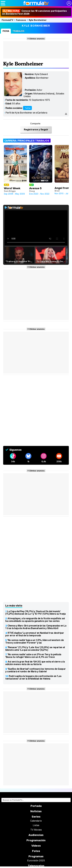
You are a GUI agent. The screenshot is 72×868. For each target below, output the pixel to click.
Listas (36, 825)
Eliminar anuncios (37, 39)
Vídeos (36, 846)
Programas (36, 856)
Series (36, 817)
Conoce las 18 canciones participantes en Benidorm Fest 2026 (34, 12)
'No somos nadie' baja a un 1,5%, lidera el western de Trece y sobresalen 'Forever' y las (35, 641)
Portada (36, 806)
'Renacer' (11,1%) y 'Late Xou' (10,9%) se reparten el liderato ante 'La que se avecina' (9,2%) (35, 649)
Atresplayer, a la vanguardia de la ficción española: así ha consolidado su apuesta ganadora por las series (35, 620)
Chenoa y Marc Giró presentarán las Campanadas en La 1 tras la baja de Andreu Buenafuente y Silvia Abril (36, 627)
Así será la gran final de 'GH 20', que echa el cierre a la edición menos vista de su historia (35, 663)
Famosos (21, 20)
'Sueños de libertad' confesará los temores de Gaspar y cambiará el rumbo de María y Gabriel (35, 670)
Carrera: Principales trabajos (27, 141)
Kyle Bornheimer (38, 20)
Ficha (6, 31)
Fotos (36, 851)
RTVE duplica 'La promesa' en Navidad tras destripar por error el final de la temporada (35, 634)
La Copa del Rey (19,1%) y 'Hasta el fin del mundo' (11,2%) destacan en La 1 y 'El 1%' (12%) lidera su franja (35, 613)
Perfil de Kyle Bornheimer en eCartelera (26, 113)
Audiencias (36, 835)
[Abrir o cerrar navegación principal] (3, 3)
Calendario (36, 821)
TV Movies (36, 830)
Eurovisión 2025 (36, 860)
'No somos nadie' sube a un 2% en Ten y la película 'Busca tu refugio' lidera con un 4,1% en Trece (33, 656)
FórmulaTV (7, 20)
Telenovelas (36, 866)
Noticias (36, 811)
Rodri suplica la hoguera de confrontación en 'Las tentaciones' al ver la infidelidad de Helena (33, 677)
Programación (36, 840)
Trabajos (18, 31)
